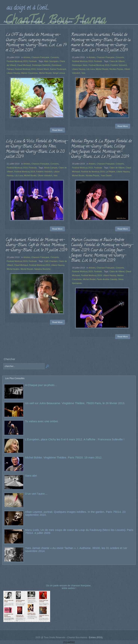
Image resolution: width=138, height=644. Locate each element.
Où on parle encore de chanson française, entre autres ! (69, 587)
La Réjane (111, 172)
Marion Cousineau (30, 73)
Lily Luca (91, 69)
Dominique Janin (80, 65)
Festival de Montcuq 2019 (93, 172)
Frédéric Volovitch (119, 65)
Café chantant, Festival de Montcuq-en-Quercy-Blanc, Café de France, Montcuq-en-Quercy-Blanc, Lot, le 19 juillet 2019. (37, 245)
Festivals (33, 61)
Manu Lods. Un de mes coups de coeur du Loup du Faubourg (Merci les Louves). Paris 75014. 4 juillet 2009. (79, 531)
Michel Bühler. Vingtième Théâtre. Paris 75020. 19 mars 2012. (64, 457)
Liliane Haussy (13, 73)
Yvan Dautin (106, 175)
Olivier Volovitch (45, 175)
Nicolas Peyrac (116, 69)
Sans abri (31, 476)
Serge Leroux (59, 73)
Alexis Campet (51, 168)
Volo (83, 73)
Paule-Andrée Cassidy (107, 279)
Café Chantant (51, 261)
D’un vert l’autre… (36, 494)
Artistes (27, 57)
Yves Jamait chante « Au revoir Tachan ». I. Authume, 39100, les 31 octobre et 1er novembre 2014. (76, 549)
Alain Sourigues (51, 61)
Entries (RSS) (96, 637)
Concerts (55, 57)
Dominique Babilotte (41, 65)
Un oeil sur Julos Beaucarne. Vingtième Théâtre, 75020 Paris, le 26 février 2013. (75, 403)
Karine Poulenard (58, 69)
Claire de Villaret (117, 61)
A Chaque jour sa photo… (41, 385)
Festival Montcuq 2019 (17, 61)
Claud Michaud (24, 65)
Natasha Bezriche (42, 269)
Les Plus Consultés (15, 378)
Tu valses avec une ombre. (42, 421)
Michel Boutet (45, 73)
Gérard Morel (43, 69)
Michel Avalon (13, 269)
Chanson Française (40, 57)
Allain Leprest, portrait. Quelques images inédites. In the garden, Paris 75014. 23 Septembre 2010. (75, 513)
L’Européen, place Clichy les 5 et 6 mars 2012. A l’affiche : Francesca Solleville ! (75, 439)
